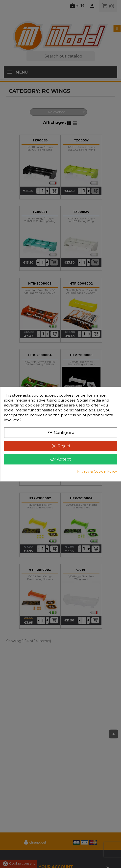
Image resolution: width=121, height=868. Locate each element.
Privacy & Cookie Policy (97, 471)
